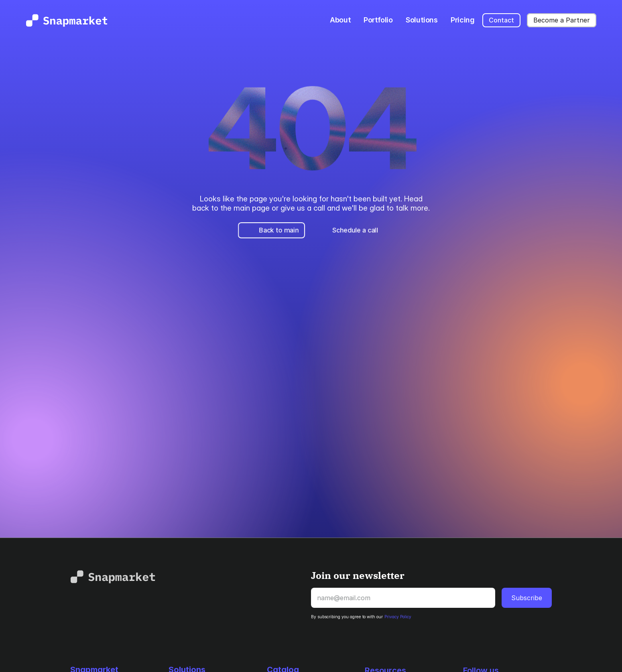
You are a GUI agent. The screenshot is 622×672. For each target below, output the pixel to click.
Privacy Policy (398, 617)
